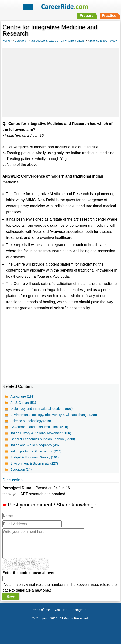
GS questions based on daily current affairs (58, 41)
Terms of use (41, 610)
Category (20, 41)
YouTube (61, 610)
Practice (109, 16)
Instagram (79, 610)
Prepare (87, 16)
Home (6, 41)
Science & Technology (103, 41)
